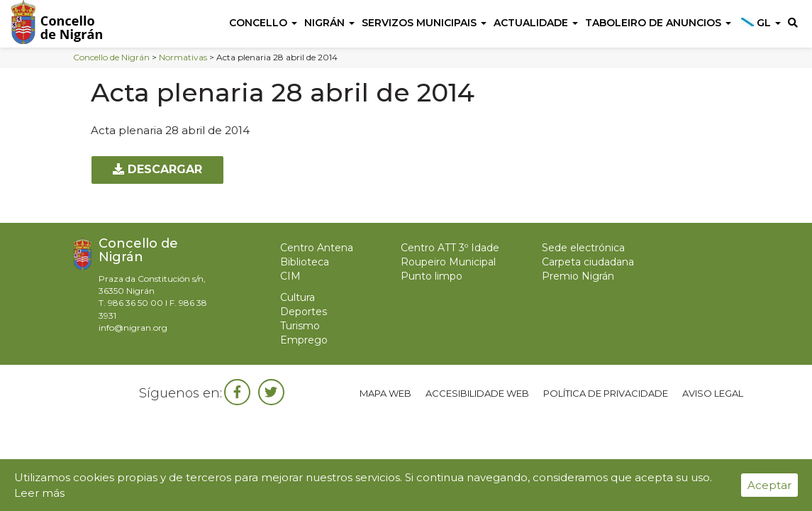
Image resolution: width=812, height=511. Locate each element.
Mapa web (385, 393)
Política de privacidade (606, 393)
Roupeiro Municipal (448, 262)
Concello (263, 23)
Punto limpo (432, 276)
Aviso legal (713, 393)
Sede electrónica (583, 248)
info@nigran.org (133, 328)
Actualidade (536, 23)
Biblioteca (305, 262)
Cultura (297, 297)
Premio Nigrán (578, 276)
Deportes (304, 312)
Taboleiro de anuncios (658, 23)
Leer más (39, 493)
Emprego (304, 340)
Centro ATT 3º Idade (450, 248)
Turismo (300, 326)
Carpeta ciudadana (588, 262)
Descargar (157, 169)
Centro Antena (317, 248)
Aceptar (769, 485)
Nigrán (329, 23)
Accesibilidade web (477, 393)
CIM (290, 276)
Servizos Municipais (424, 23)
